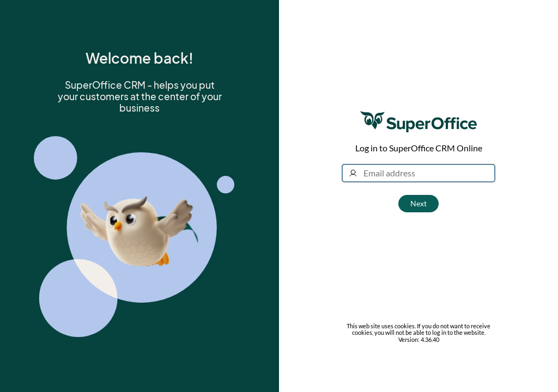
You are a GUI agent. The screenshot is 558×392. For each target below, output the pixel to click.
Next (418, 203)
